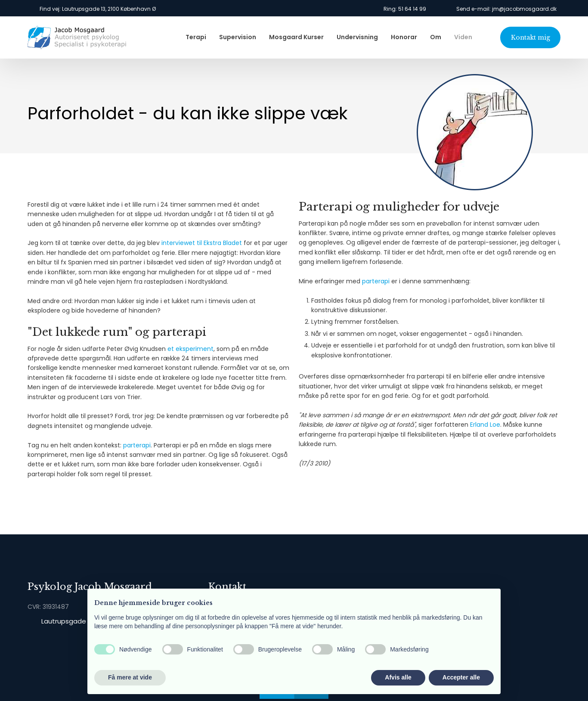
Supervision (238, 37)
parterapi (137, 445)
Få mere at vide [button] (130, 677)
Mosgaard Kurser (296, 37)
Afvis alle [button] (398, 677)
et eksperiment (190, 349)
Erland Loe (485, 425)
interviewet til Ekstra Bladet (202, 243)
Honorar (404, 37)
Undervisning (357, 37)
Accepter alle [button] (461, 677)
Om (436, 37)
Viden (463, 37)
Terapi (196, 37)
